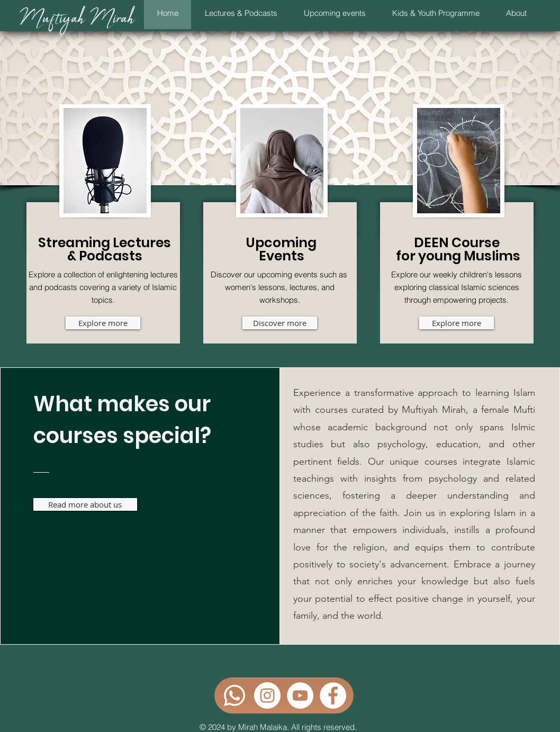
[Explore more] (103, 323)
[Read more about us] (85, 504)
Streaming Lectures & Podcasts (105, 249)
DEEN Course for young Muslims (458, 249)
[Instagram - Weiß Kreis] (267, 695)
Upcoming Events (281, 249)
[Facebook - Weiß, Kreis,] (333, 695)
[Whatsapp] (234, 695)
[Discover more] (280, 323)
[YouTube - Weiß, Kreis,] (300, 695)
